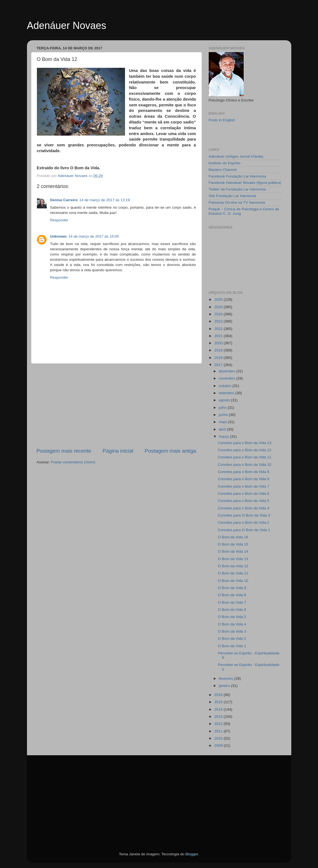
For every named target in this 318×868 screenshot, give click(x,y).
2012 (219, 724)
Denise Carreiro (64, 200)
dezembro (228, 371)
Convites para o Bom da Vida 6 (244, 494)
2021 (219, 336)
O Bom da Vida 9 (232, 588)
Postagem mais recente (64, 451)
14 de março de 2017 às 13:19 (104, 200)
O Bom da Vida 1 (232, 646)
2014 (219, 709)
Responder (59, 220)
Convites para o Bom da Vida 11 (244, 457)
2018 (219, 358)
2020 (219, 343)
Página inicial (118, 451)
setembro (227, 393)
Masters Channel (223, 170)
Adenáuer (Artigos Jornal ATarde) (236, 156)
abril (223, 429)
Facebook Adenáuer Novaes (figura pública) (245, 183)
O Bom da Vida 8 (232, 595)
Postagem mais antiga (171, 451)
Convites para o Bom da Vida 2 (244, 522)
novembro (228, 378)
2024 (219, 314)
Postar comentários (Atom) (73, 462)
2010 (219, 738)
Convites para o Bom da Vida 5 (244, 501)
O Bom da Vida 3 (232, 631)
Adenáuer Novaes (67, 25)
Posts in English (222, 120)
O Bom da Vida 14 (233, 551)
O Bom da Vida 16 (233, 537)
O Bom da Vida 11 (233, 573)
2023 (219, 321)
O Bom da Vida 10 (233, 581)
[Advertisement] (116, 405)
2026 (219, 299)
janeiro (225, 686)
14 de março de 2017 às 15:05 (93, 236)
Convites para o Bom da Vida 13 (244, 443)
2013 (219, 717)
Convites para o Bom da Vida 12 (244, 450)
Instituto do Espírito (225, 163)
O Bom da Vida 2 (232, 639)
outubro (226, 386)
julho (223, 408)
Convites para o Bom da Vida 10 (244, 465)
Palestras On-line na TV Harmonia (237, 202)
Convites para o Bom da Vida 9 (244, 472)
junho (224, 415)
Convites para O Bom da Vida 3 (244, 515)
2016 (219, 695)
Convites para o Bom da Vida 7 (244, 486)
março (225, 436)
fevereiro (227, 678)
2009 (219, 745)
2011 (219, 731)
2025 (219, 307)
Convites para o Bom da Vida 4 (244, 508)
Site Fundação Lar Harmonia (233, 196)
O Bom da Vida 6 (232, 610)
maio (223, 422)
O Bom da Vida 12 (233, 566)
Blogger (192, 854)
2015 (219, 702)
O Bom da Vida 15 (233, 544)
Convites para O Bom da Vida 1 (244, 530)
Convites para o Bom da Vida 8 (244, 479)
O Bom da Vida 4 (232, 624)
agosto (225, 400)
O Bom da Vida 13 (233, 559)
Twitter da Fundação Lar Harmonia (237, 189)
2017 (219, 365)
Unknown (59, 236)
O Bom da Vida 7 (232, 602)
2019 (219, 350)
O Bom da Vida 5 (232, 617)
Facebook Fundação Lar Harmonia (237, 176)
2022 (219, 329)
